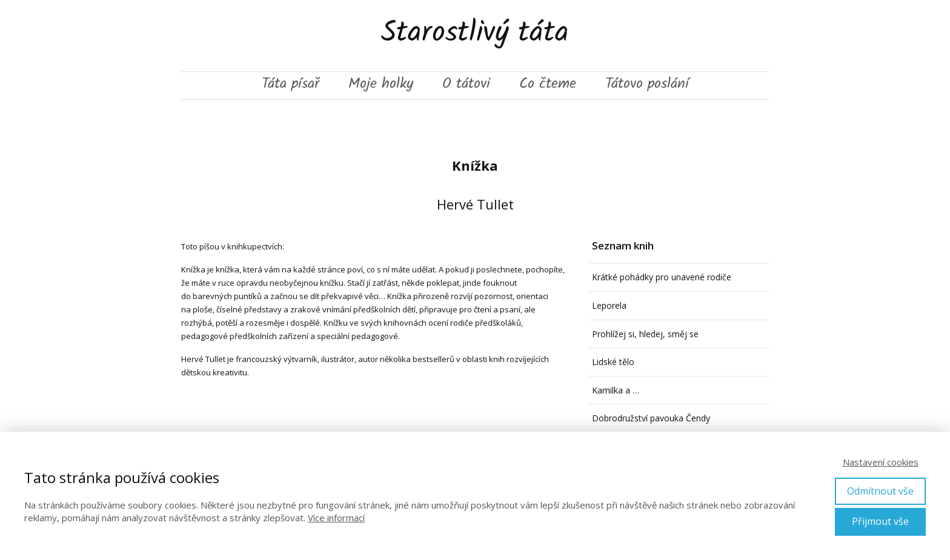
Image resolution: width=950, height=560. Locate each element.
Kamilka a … (616, 390)
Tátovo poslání (647, 85)
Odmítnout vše (880, 491)
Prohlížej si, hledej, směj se (645, 334)
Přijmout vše (880, 521)
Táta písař (291, 85)
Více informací (336, 518)
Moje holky (381, 85)
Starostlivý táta (475, 36)
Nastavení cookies (881, 462)
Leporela (609, 305)
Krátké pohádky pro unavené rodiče (662, 277)
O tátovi (466, 85)
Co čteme (548, 85)
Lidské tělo (613, 362)
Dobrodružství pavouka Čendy (651, 418)
